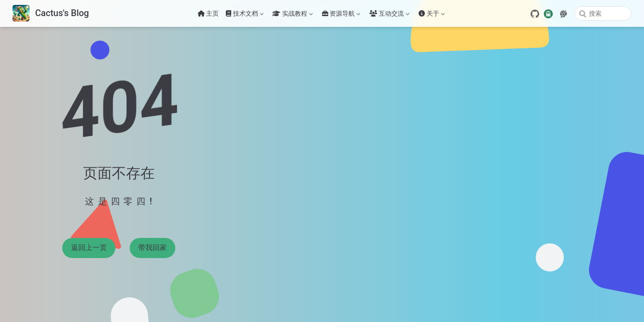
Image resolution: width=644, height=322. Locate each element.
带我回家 (153, 248)
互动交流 (390, 15)
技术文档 (245, 15)
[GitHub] (535, 14)
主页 (208, 13)
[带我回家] (51, 14)
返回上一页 (89, 248)
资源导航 (341, 15)
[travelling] (548, 13)
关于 (432, 15)
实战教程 (292, 15)
